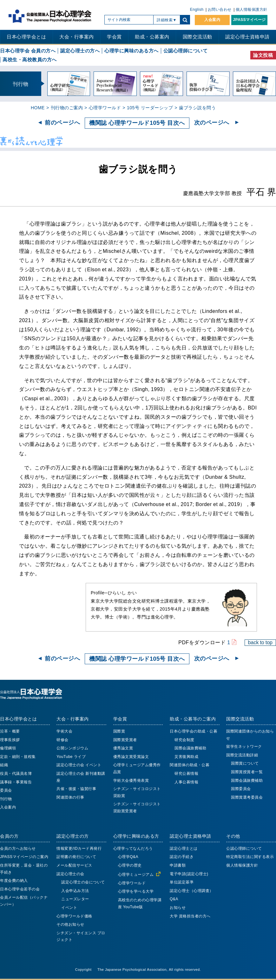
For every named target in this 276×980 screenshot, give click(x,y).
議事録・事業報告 (16, 782)
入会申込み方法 (75, 891)
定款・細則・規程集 (18, 757)
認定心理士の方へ (80, 51)
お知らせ (178, 908)
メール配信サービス (74, 865)
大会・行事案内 (77, 37)
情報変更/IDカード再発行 (79, 848)
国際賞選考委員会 (247, 797)
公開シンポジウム (72, 748)
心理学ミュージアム (136, 875)
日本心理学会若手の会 (20, 889)
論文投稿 (263, 55)
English (197, 10)
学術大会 (64, 731)
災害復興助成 (186, 757)
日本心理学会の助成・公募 (194, 731)
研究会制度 (184, 740)
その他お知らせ (70, 924)
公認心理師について (186, 51)
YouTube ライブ (71, 757)
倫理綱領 (8, 748)
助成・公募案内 (152, 37)
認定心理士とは (184, 848)
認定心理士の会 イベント (79, 765)
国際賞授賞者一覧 (247, 772)
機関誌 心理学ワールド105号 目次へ (137, 123)
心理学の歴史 (130, 865)
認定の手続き (182, 857)
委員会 (6, 790)
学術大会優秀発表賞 (131, 781)
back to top (260, 642)
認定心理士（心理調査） (192, 891)
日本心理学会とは (26, 37)
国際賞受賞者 (125, 740)
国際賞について (245, 763)
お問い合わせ (220, 10)
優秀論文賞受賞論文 (131, 757)
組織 (4, 765)
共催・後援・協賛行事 (76, 789)
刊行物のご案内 (67, 108)
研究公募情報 (186, 774)
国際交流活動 (197, 37)
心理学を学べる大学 (136, 891)
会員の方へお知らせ (18, 848)
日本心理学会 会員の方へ (28, 51)
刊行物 (6, 799)
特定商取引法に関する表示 (250, 857)
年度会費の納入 (14, 881)
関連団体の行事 (70, 797)
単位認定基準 (182, 882)
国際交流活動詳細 (242, 755)
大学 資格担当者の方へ (190, 916)
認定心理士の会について (83, 882)
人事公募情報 (186, 782)
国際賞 (119, 731)
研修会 (62, 740)
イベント (69, 908)
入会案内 (212, 20)
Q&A (174, 899)
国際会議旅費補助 (190, 748)
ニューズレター (75, 899)
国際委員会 (241, 789)
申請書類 (178, 865)
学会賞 (114, 37)
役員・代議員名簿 (16, 774)
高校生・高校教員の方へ (30, 60)
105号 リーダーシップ (150, 108)
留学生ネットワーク (244, 747)
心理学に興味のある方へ (131, 51)
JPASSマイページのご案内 (24, 857)
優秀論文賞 (123, 748)
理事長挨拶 (10, 740)
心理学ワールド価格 (74, 916)
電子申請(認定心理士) (189, 874)
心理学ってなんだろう (133, 848)
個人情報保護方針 (252, 10)
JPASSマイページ (249, 20)
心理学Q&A (128, 857)
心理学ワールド (105, 108)
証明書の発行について (76, 857)
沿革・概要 (10, 731)
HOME (38, 108)
